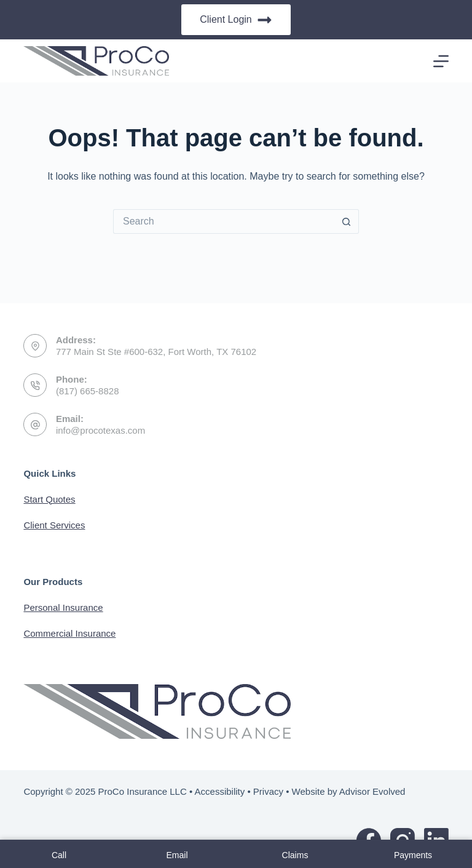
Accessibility (220, 791)
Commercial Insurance (69, 633)
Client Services (54, 525)
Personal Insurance (63, 607)
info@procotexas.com (100, 430)
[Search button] (347, 221)
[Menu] (441, 61)
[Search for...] (224, 221)
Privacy (268, 791)
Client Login (236, 20)
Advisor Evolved (372, 791)
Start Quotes (49, 499)
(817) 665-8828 (88, 391)
